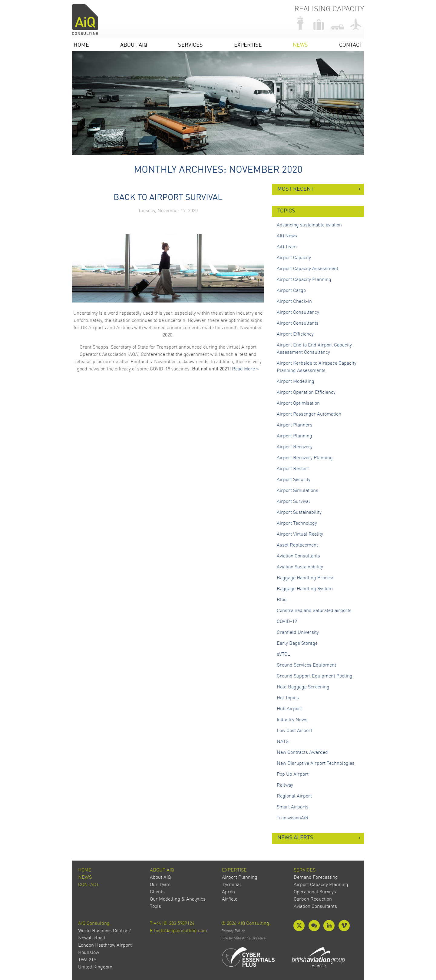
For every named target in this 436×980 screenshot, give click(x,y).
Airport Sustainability (299, 513)
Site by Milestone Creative (244, 938)
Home (81, 45)
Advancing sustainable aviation (309, 225)
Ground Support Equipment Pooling (315, 676)
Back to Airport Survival (168, 198)
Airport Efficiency (295, 334)
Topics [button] (286, 211)
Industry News (292, 720)
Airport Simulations (297, 491)
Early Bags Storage (297, 644)
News (300, 45)
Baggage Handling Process (306, 578)
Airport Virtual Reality (300, 534)
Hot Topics (288, 698)
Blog (282, 600)
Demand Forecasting (316, 878)
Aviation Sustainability (300, 567)
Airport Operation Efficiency (306, 393)
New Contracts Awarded (302, 753)
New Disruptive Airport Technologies (316, 764)
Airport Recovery (295, 447)
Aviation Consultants (298, 556)
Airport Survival (293, 502)
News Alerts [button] (295, 838)
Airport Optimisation (298, 403)
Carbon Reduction (313, 899)
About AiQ (134, 45)
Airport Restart (293, 469)
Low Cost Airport (294, 731)
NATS (283, 742)
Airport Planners (295, 425)
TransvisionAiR (293, 818)
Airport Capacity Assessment (307, 269)
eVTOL (283, 654)
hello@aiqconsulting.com (181, 931)
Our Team (160, 885)
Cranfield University (298, 633)
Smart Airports (293, 807)
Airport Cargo (291, 291)
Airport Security (294, 480)
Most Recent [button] (296, 189)
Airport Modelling (296, 382)
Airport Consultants (298, 323)
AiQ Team (287, 247)
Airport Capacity (294, 258)
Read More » (245, 369)
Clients (157, 892)
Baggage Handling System (305, 589)
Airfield (230, 899)
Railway (285, 785)
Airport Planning (294, 436)
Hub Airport (289, 709)
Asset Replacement (297, 545)
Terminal (231, 885)
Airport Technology (297, 523)
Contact (351, 45)
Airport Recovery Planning (305, 458)
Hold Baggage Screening (303, 687)
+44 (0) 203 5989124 (174, 924)
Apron (228, 892)
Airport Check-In (294, 302)
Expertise (248, 45)
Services (190, 45)
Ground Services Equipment (306, 665)
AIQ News (287, 236)
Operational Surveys (315, 892)
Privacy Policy (233, 931)
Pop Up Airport (293, 774)
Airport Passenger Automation (309, 414)
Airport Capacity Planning (304, 280)
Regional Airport (294, 796)
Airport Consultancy (298, 313)
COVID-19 (287, 622)
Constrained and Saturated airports (314, 611)
